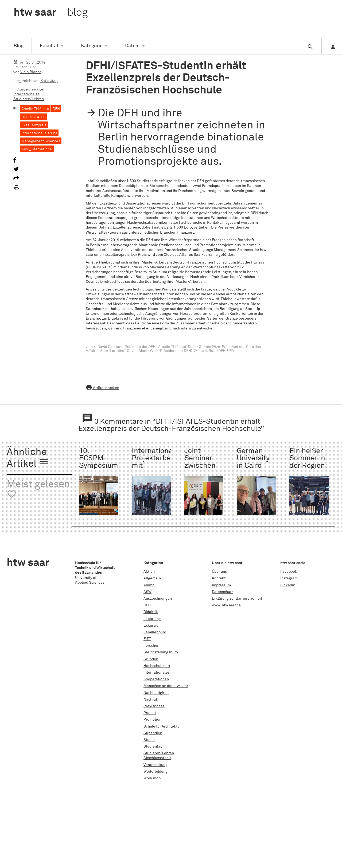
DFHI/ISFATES (34, 117)
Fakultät (49, 46)
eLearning (152, 619)
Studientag (153, 747)
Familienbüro (155, 632)
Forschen (151, 646)
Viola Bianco (31, 72)
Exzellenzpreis (34, 125)
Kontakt (219, 578)
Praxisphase (154, 706)
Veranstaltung (156, 765)
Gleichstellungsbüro (161, 652)
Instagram (289, 578)
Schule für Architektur (162, 726)
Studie (149, 740)
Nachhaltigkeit (156, 693)
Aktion (149, 572)
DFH (56, 109)
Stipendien (153, 733)
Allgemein (152, 578)
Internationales (26, 94)
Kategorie (92, 46)
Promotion (152, 720)
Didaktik (151, 612)
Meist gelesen (38, 490)
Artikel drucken (102, 388)
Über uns (219, 572)
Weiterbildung (156, 772)
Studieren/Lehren (29, 99)
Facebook (289, 572)
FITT (147, 639)
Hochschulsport (157, 666)
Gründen (151, 659)
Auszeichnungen (31, 89)
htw (51, 13)
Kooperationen (156, 679)
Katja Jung (49, 81)
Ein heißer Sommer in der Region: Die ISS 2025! (308, 466)
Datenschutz (223, 592)
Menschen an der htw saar (166, 686)
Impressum (221, 585)
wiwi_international (37, 149)
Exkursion (152, 626)
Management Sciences (41, 141)
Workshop (152, 778)
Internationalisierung (39, 133)
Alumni (149, 585)
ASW (147, 592)
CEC (147, 605)
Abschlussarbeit (157, 758)
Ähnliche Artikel (28, 458)
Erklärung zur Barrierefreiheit (237, 599)
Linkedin (288, 585)
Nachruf (150, 700)
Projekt (150, 713)
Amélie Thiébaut (35, 109)
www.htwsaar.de (226, 605)
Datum (132, 46)
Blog (19, 46)
